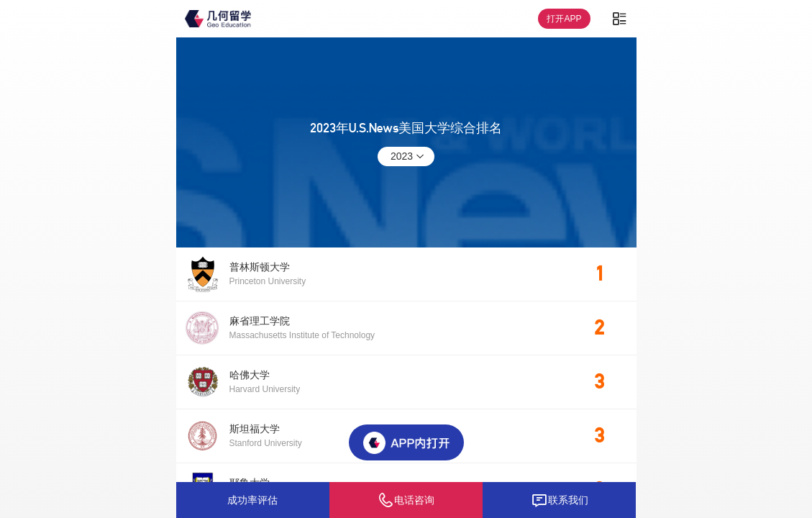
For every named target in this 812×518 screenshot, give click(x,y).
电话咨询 (406, 500)
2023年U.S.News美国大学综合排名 (406, 128)
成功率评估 (252, 500)
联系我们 (560, 500)
